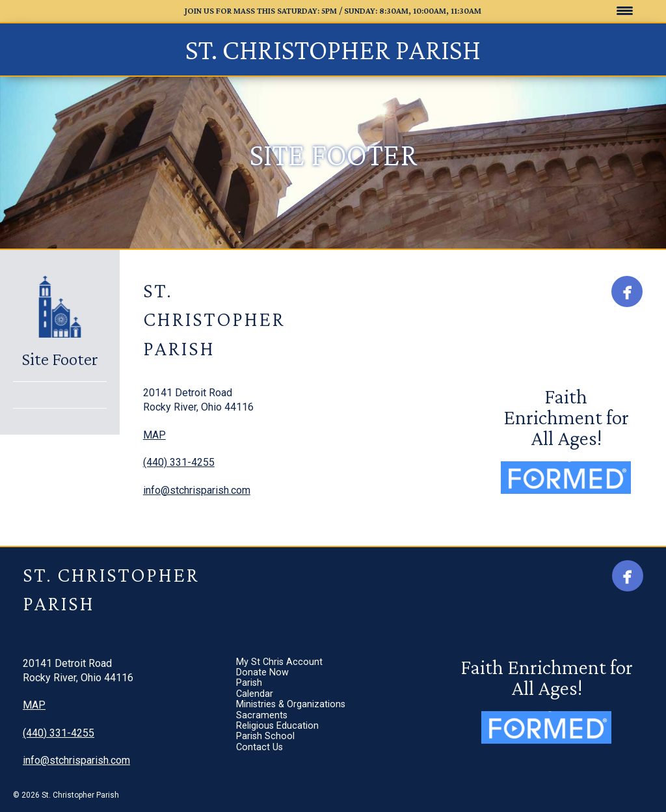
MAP (154, 435)
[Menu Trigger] (625, 10)
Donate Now (342, 408)
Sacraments (342, 469)
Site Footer (60, 359)
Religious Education (357, 484)
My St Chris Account (359, 393)
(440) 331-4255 (179, 462)
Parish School (345, 500)
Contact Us (340, 515)
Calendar (335, 439)
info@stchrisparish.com (197, 490)
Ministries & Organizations (371, 454)
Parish (329, 424)
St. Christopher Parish (333, 49)
